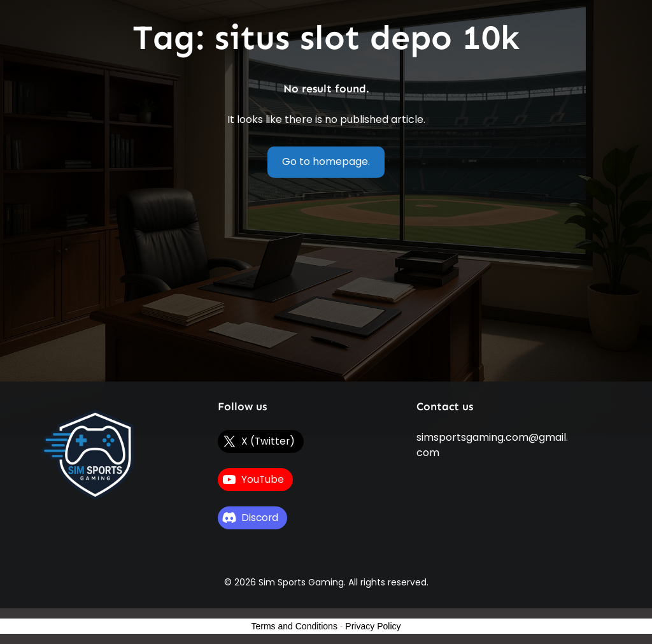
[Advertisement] (326, 286)
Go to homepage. (326, 161)
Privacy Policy (373, 626)
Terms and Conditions (294, 626)
